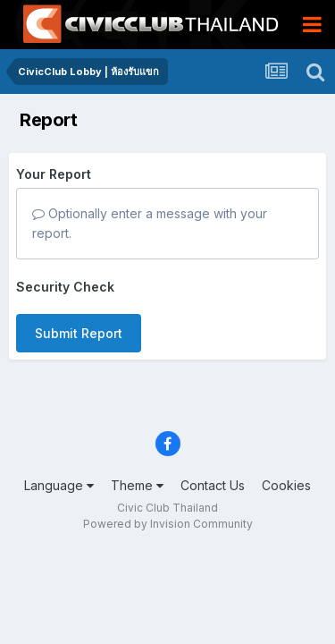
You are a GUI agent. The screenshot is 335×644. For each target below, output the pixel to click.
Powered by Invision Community (168, 524)
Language (59, 485)
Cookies (286, 485)
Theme (137, 485)
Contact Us (213, 485)
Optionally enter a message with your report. (150, 223)
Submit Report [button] (79, 333)
